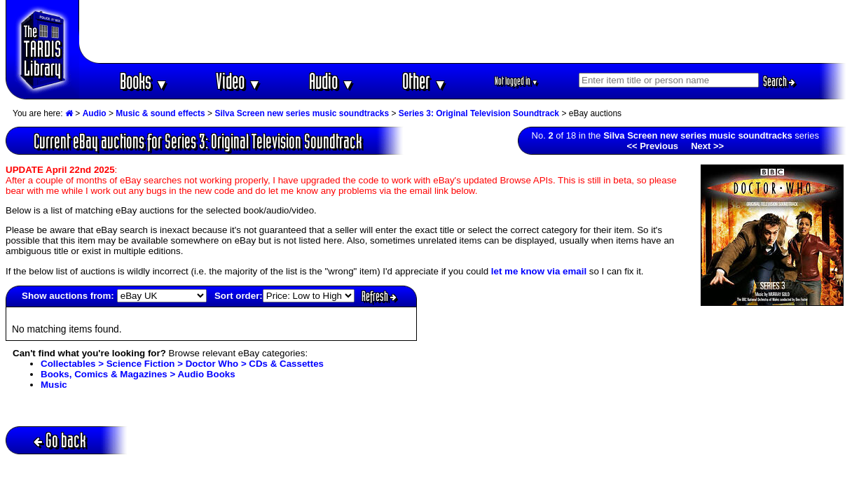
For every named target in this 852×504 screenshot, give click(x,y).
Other (425, 81)
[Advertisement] (463, 31)
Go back (60, 440)
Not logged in (517, 81)
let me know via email (539, 271)
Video (239, 81)
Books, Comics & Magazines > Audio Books (138, 374)
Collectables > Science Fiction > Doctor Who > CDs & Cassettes (182, 364)
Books (144, 81)
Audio (332, 81)
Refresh (379, 296)
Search (779, 81)
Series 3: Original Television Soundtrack (479, 113)
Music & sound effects (160, 113)
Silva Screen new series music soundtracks (302, 113)
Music (54, 385)
